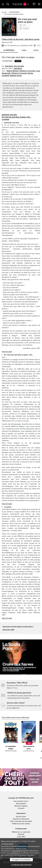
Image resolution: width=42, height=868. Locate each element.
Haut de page (7, 351)
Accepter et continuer (21, 860)
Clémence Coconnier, (27, 71)
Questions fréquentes (21, 819)
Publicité (21, 834)
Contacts (21, 808)
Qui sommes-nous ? (21, 801)
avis (23, 25)
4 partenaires (16, 851)
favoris (24, 28)
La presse (5, 119)
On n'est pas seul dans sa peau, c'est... (16, 117)
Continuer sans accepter (21, 865)
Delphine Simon (16, 76)
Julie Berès (18, 68)
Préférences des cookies (21, 824)
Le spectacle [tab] (9, 50)
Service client (21, 817)
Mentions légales (21, 806)
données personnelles (24, 821)
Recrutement (21, 803)
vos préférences (14, 853)
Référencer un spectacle (21, 832)
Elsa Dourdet (19, 66)
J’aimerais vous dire (9, 115)
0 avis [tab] (24, 50)
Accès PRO (21, 837)
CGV (11, 821)
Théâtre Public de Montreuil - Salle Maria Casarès (21, 39)
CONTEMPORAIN (8, 61)
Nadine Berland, (13, 71)
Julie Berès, (9, 66)
